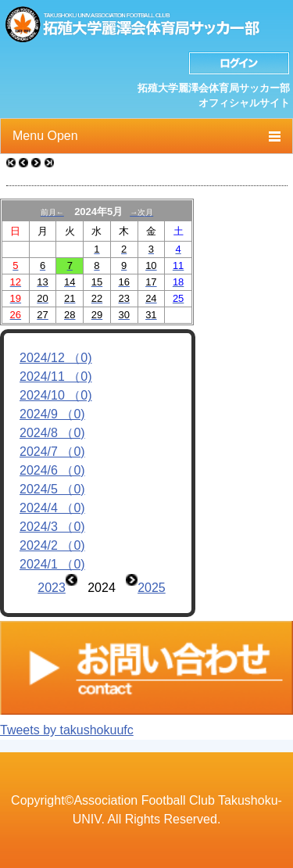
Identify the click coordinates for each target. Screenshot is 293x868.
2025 (152, 588)
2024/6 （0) (52, 470)
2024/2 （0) (52, 545)
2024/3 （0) (52, 527)
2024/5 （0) (52, 489)
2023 (52, 588)
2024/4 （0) (52, 508)
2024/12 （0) (56, 358)
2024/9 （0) (52, 414)
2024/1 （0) (52, 564)
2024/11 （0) (56, 377)
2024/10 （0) (56, 395)
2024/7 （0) (52, 452)
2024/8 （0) (52, 433)
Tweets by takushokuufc (67, 730)
